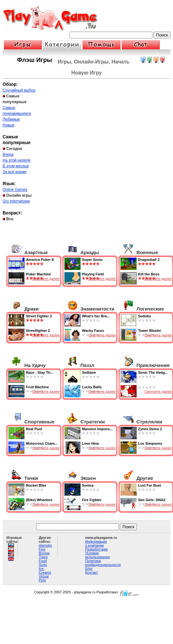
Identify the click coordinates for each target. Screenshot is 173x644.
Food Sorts (43, 563)
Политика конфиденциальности (103, 563)
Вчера (8, 154)
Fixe (42, 549)
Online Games (15, 190)
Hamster (45, 545)
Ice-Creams (45, 570)
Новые (9, 125)
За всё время (14, 172)
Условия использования (97, 555)
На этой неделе (17, 160)
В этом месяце (16, 166)
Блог (89, 569)
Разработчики (96, 549)
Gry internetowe (16, 201)
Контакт (91, 572)
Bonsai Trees (44, 555)
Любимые (11, 119)
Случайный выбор (19, 90)
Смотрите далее (46, 279)
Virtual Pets (44, 578)
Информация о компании (96, 543)
